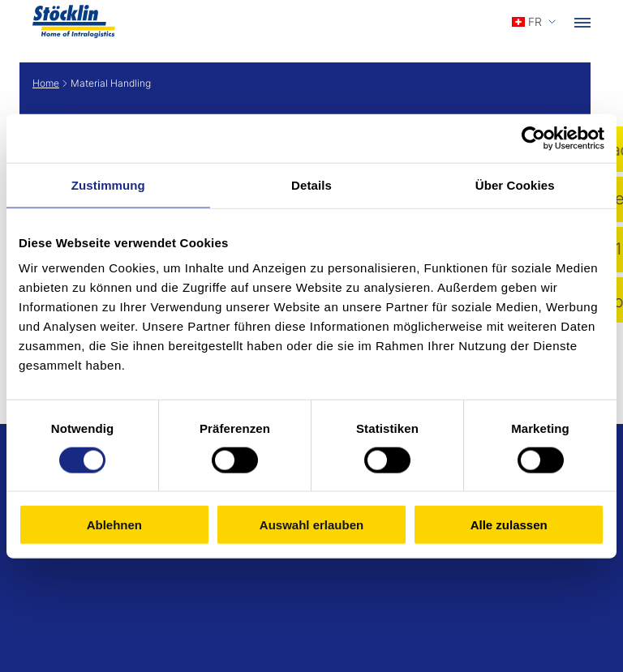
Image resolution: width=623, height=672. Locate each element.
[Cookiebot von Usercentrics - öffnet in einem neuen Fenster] (533, 138)
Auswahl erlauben (311, 525)
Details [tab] (311, 184)
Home (46, 83)
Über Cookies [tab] (515, 184)
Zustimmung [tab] (108, 184)
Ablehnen (114, 525)
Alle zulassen (509, 525)
